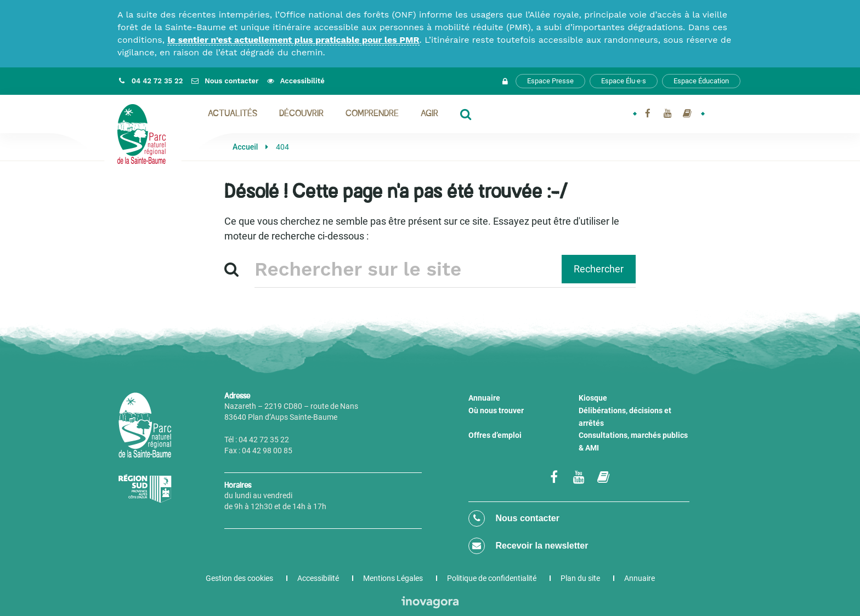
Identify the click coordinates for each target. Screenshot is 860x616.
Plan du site (580, 578)
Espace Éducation (701, 81)
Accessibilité (318, 578)
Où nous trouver (496, 410)
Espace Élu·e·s (624, 81)
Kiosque (593, 398)
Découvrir (301, 114)
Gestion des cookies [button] (239, 578)
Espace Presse (550, 81)
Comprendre (372, 114)
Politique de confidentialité (492, 578)
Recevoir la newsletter (528, 546)
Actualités (233, 114)
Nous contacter (514, 518)
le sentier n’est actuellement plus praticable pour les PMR (293, 40)
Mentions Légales (393, 578)
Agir (429, 114)
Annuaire (484, 398)
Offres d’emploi (495, 435)
